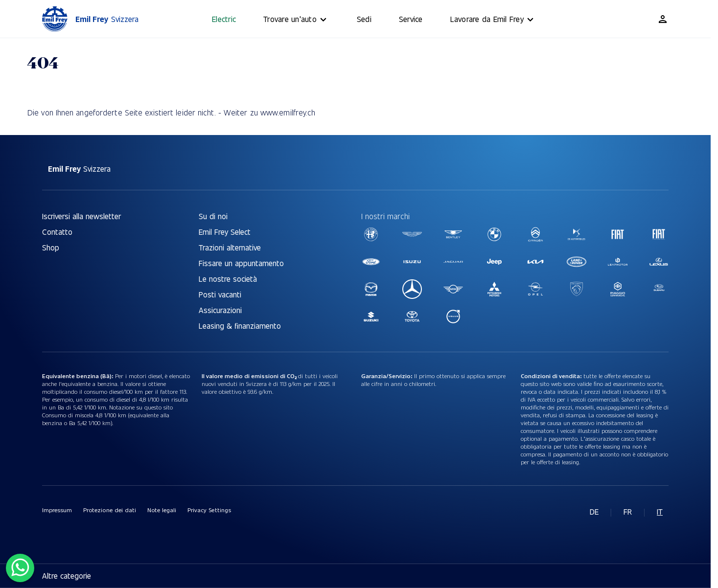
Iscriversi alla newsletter (81, 216)
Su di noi (213, 216)
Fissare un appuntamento (241, 263)
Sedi (364, 19)
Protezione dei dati (110, 510)
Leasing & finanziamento (240, 326)
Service (411, 19)
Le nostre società (228, 279)
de (594, 511)
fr (628, 511)
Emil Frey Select (225, 232)
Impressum (57, 510)
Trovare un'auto (296, 20)
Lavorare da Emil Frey (493, 20)
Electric (224, 19)
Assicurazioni (220, 310)
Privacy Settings (209, 510)
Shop (51, 247)
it (660, 511)
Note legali (162, 510)
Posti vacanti (220, 294)
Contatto (57, 232)
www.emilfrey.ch (288, 112)
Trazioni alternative (230, 247)
